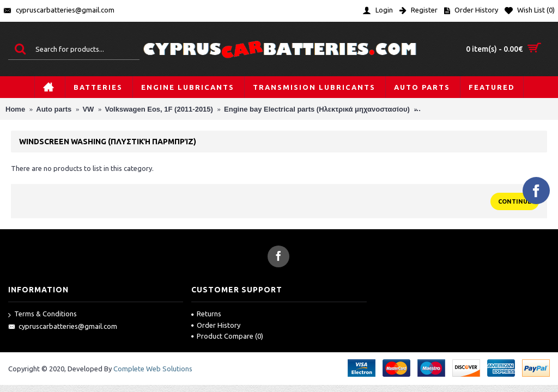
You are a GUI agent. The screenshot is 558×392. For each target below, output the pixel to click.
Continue (515, 201)
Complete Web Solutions (153, 369)
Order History (216, 325)
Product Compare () (227, 336)
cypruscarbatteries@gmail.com (63, 327)
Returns (206, 314)
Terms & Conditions (43, 314)
